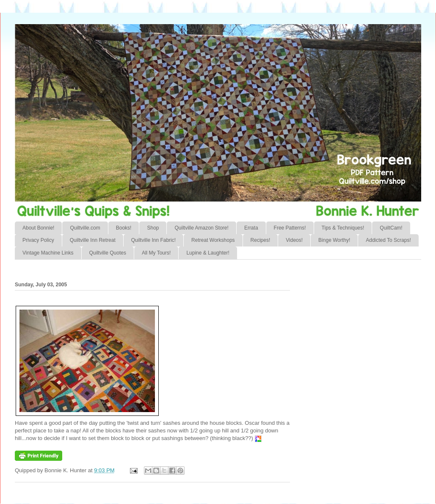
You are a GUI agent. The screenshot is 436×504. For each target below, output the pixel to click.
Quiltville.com (85, 228)
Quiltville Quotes (108, 253)
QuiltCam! (391, 228)
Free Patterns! (290, 228)
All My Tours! (156, 253)
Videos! (294, 240)
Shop (153, 228)
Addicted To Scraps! (388, 240)
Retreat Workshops (213, 240)
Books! (124, 228)
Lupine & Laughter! (208, 253)
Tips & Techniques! (343, 228)
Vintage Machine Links (48, 253)
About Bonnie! (38, 228)
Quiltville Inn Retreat (93, 240)
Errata (251, 228)
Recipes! (261, 240)
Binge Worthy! (334, 240)
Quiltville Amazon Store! (201, 228)
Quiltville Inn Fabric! (153, 240)
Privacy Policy (38, 240)
